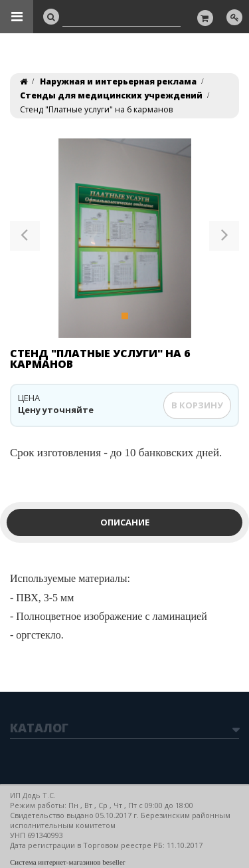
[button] (25, 238)
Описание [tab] (125, 522)
